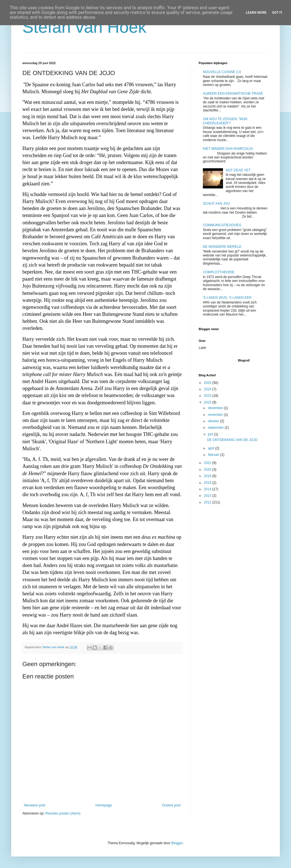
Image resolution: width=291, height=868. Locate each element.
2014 (208, 489)
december (216, 408)
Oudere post (171, 805)
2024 (208, 389)
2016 (208, 476)
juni (211, 434)
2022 (208, 402)
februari (214, 455)
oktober (214, 421)
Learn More (256, 13)
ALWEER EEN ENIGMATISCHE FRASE (233, 94)
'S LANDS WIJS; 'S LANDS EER (227, 298)
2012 (208, 502)
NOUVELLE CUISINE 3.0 (222, 72)
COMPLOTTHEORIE (219, 272)
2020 (208, 470)
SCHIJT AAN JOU (216, 204)
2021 (208, 463)
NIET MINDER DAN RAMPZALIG (228, 149)
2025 (208, 383)
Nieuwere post (35, 805)
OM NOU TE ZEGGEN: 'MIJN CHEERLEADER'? (225, 121)
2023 (208, 396)
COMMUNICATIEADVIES (222, 225)
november (216, 415)
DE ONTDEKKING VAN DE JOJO (232, 440)
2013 (208, 496)
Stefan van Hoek (85, 27)
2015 (208, 483)
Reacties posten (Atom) (63, 813)
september (216, 428)
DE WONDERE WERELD (222, 247)
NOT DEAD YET (238, 170)
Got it (277, 13)
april (212, 448)
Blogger (177, 843)
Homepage (104, 805)
